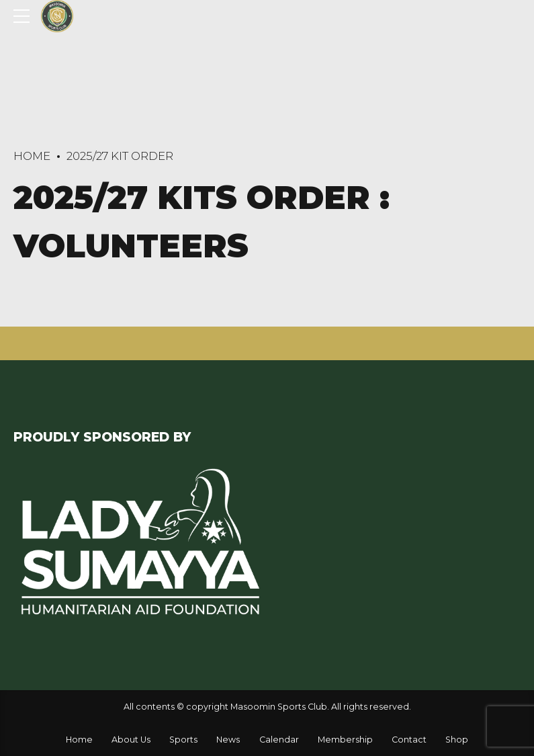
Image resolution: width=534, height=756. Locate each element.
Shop (457, 740)
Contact (409, 740)
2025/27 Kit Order (120, 156)
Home (32, 156)
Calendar (279, 740)
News (228, 740)
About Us (131, 740)
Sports (183, 740)
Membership (345, 740)
